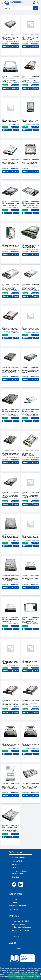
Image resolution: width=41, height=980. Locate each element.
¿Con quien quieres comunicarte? (22, 976)
